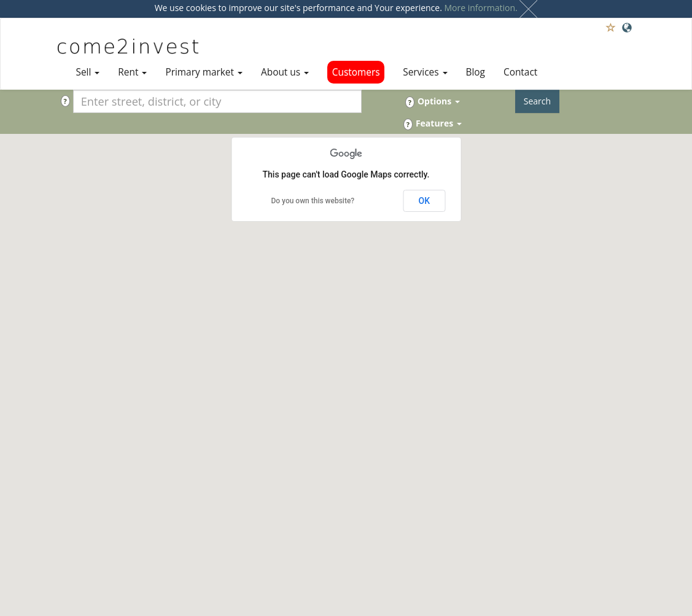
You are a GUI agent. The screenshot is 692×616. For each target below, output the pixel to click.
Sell (88, 72)
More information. (481, 8)
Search (537, 101)
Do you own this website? (313, 201)
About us (285, 72)
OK (425, 201)
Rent (132, 72)
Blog (476, 72)
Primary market (204, 72)
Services (425, 72)
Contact (520, 72)
